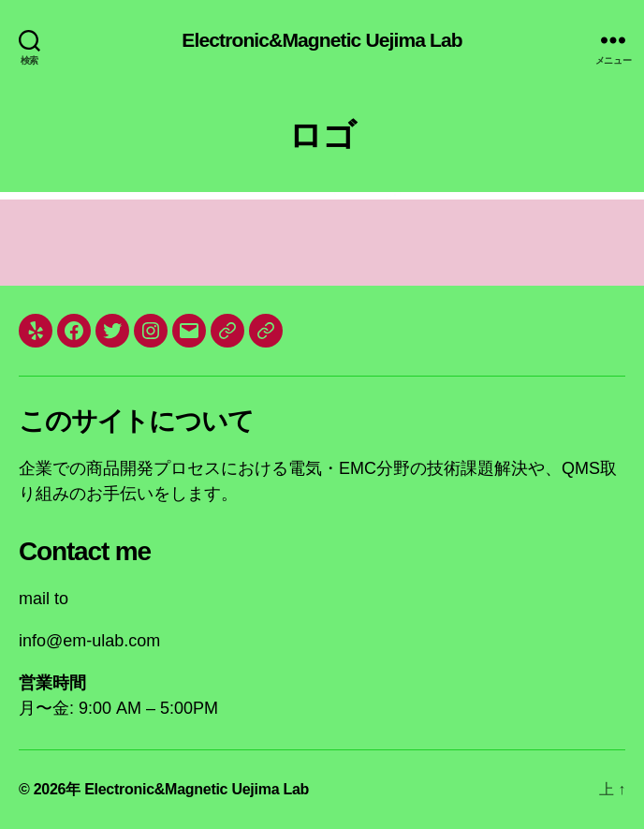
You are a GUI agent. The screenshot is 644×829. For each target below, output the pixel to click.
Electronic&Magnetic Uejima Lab (322, 40)
